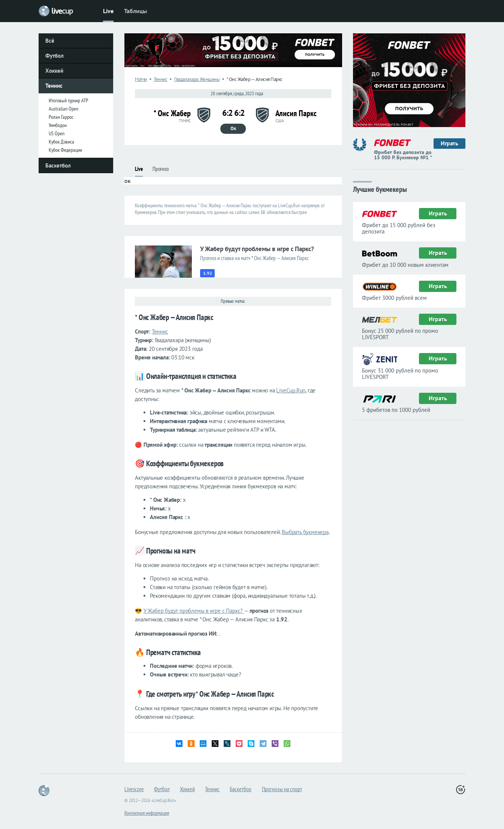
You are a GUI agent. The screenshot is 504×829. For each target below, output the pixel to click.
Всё (50, 41)
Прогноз (161, 169)
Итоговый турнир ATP (68, 100)
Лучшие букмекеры (380, 189)
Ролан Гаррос (61, 117)
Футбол (55, 56)
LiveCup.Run (291, 390)
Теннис (54, 86)
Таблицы (135, 11)
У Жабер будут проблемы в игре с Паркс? (194, 611)
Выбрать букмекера (305, 532)
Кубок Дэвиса (61, 142)
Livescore (134, 789)
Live (108, 11)
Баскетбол (58, 165)
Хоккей (54, 71)
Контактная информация (147, 813)
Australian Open (64, 109)
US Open (57, 133)
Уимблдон (58, 125)
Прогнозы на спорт (282, 789)
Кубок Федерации (65, 150)
